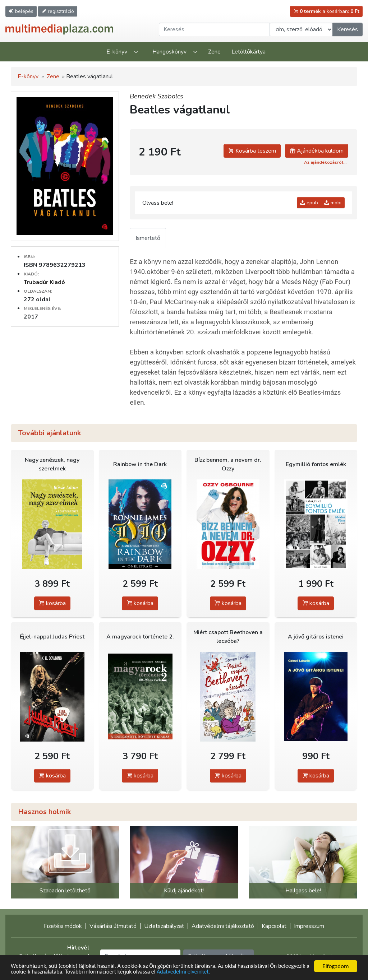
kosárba (52, 603)
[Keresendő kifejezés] (214, 29)
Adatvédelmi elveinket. (229, 972)
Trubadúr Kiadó (44, 282)
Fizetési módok (63, 926)
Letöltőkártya (249, 52)
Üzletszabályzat (164, 926)
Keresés (348, 29)
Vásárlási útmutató (113, 926)
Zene (214, 52)
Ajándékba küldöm (317, 151)
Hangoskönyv (169, 52)
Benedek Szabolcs (157, 96)
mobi (333, 203)
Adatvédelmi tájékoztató (223, 926)
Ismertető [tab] (148, 238)
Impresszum (309, 926)
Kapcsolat (274, 926)
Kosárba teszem (252, 151)
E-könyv (117, 52)
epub (309, 203)
